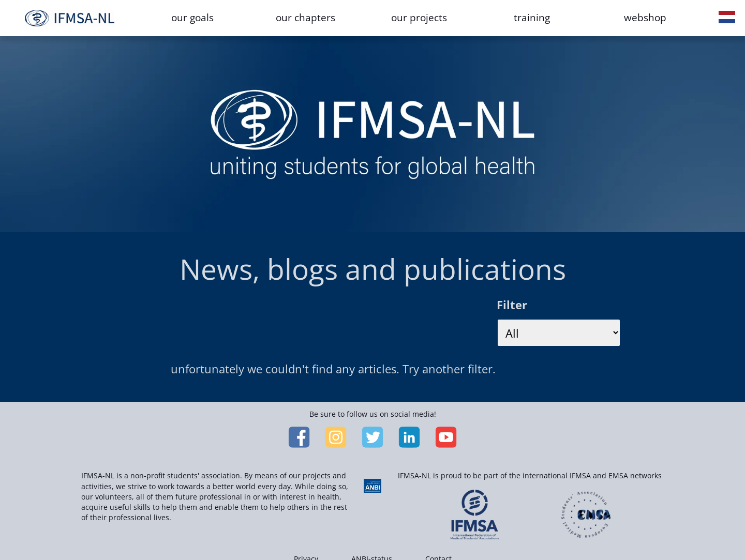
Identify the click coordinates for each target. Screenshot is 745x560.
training (532, 18)
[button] (727, 18)
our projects (419, 18)
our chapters (306, 18)
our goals (192, 18)
